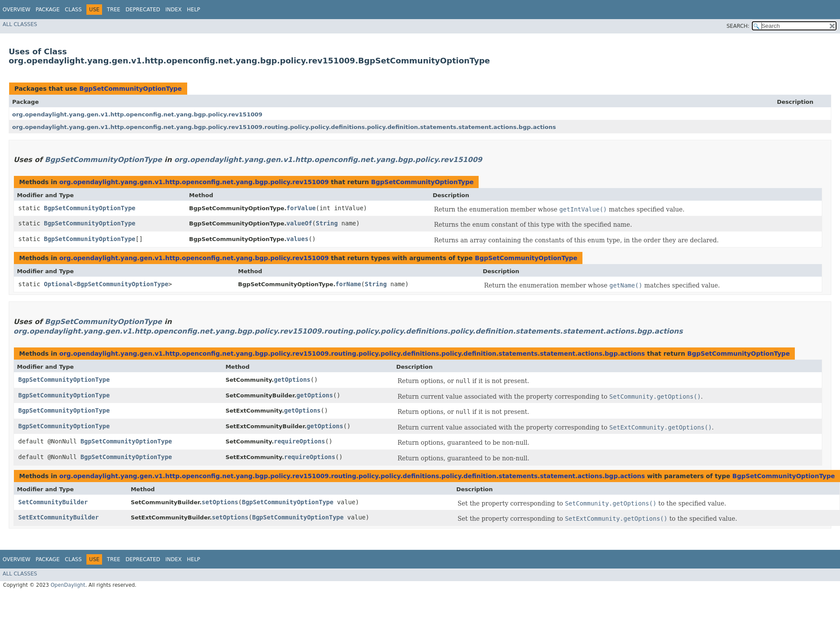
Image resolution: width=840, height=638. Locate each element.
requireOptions (299, 441)
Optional (58, 284)
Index (174, 10)
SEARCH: (738, 26)
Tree (114, 10)
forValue (301, 208)
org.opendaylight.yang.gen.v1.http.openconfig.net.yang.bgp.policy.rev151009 (137, 114)
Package (48, 10)
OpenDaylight (68, 585)
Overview (17, 10)
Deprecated (143, 10)
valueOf (299, 223)
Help (193, 10)
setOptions (220, 502)
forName (348, 284)
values (298, 239)
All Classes (20, 24)
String (327, 223)
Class (73, 10)
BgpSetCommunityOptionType (130, 89)
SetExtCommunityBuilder (58, 517)
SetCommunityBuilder (53, 502)
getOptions (292, 380)
